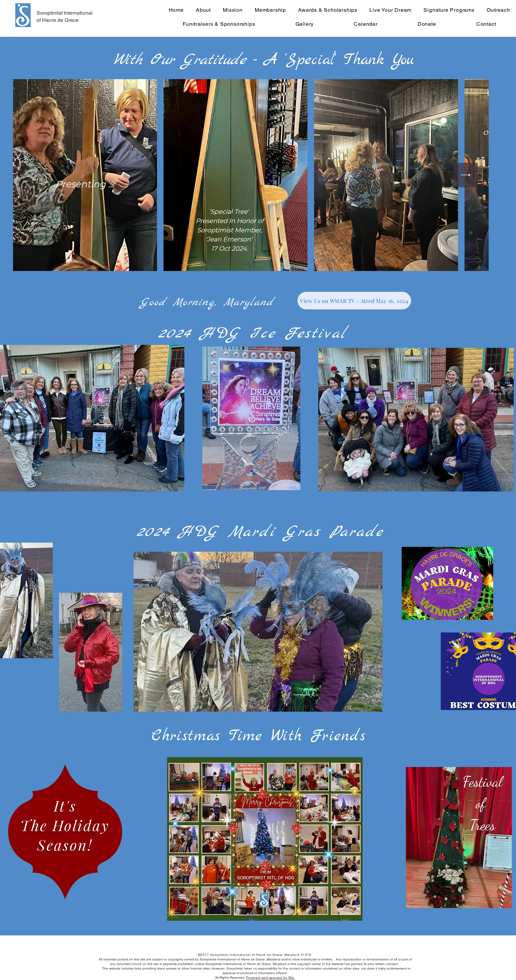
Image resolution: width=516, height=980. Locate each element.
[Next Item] (466, 175)
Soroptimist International (64, 13)
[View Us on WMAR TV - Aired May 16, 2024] (354, 301)
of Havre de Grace (57, 20)
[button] (258, 632)
